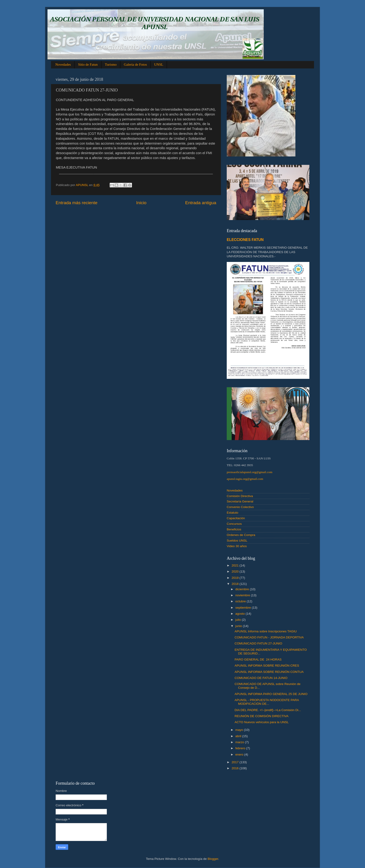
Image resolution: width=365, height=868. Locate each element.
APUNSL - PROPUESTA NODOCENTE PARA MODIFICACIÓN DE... (267, 702)
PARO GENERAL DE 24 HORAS (258, 659)
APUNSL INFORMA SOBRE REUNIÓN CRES (267, 666)
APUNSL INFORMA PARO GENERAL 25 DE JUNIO (271, 694)
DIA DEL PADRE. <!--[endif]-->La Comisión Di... (268, 710)
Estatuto (233, 513)
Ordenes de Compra (241, 535)
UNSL (159, 64)
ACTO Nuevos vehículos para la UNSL (262, 722)
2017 (236, 762)
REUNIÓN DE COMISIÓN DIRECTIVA (262, 716)
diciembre (243, 589)
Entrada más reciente (77, 203)
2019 (236, 578)
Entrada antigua (201, 203)
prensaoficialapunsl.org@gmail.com (250, 472)
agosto (240, 614)
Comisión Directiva (240, 496)
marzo (240, 742)
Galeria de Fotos (135, 64)
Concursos (234, 524)
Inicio (141, 203)
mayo (240, 730)
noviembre (243, 595)
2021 (236, 565)
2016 (236, 768)
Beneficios (234, 529)
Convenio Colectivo (240, 507)
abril (239, 736)
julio (239, 620)
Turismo (111, 64)
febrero (241, 748)
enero (240, 754)
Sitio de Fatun (88, 64)
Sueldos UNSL (237, 541)
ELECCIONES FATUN (245, 240)
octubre (241, 601)
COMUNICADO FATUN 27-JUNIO (259, 643)
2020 (236, 571)
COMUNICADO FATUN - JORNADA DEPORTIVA (269, 637)
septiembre (244, 608)
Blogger (213, 859)
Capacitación (236, 518)
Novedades (63, 64)
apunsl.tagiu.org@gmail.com (245, 479)
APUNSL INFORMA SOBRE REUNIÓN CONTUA (269, 672)
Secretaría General (240, 501)
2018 (236, 584)
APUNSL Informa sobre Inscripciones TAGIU (266, 631)
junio (239, 626)
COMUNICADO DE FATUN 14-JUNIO (261, 678)
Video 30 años (237, 546)
